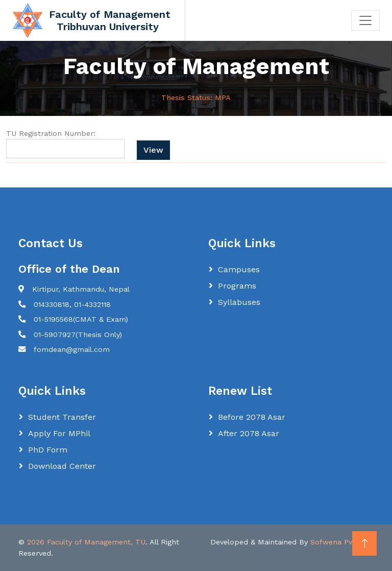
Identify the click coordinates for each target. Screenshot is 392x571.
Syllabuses (239, 302)
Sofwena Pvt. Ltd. (342, 542)
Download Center (62, 466)
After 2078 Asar (249, 433)
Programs (237, 286)
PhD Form (48, 450)
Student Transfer (62, 417)
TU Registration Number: (51, 133)
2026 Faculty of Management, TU (86, 542)
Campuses (239, 269)
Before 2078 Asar (252, 417)
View (153, 150)
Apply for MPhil (59, 433)
